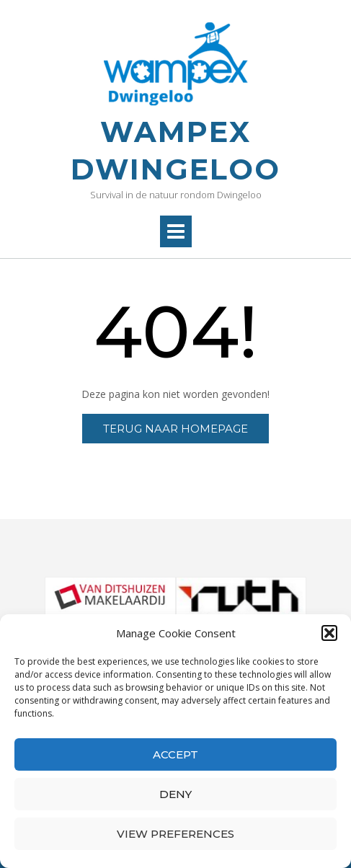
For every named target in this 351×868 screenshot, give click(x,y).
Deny (175, 794)
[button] (329, 633)
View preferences (175, 834)
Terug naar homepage (175, 429)
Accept (175, 754)
